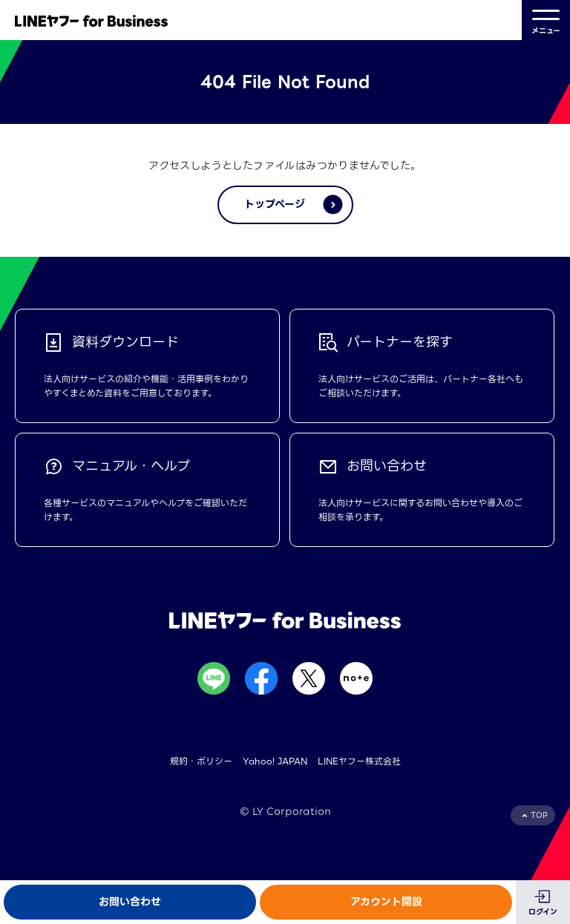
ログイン (543, 912)
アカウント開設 (386, 902)
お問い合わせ (130, 902)
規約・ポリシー (201, 761)
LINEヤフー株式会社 (359, 761)
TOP (539, 815)
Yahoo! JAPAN (275, 761)
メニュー (546, 20)
